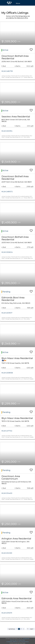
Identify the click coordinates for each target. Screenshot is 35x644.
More (18, 3)
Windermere (26, 639)
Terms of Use (13, 640)
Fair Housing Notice (24, 642)
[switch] (31, 49)
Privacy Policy (22, 640)
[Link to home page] (9, 3)
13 (28, 629)
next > (32, 629)
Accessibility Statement (12, 642)
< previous (11, 629)
